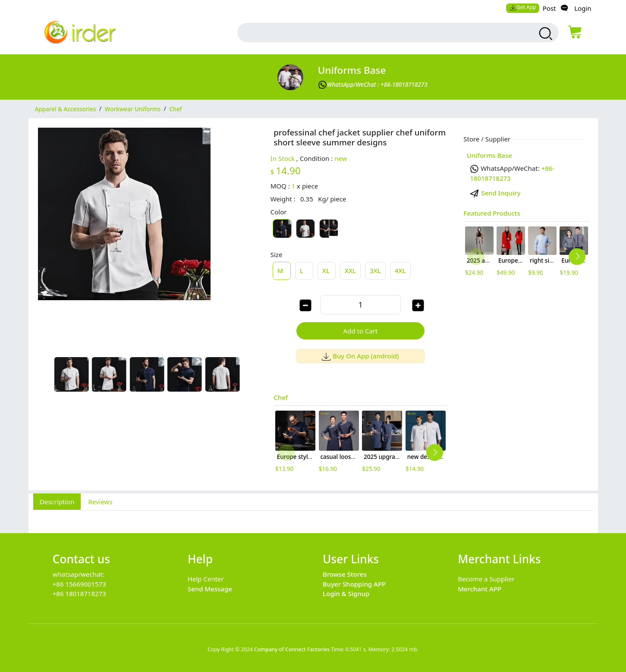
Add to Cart (361, 331)
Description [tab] (57, 502)
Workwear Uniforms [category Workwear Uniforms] (133, 109)
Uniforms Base (352, 70)
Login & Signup (346, 593)
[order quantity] (360, 305)
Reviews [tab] (100, 502)
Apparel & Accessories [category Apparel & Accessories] (66, 109)
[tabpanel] (313, 517)
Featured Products (492, 213)
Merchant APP (480, 589)
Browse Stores (345, 574)
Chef (281, 397)
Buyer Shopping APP (354, 584)
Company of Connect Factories (292, 649)
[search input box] (378, 33)
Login (583, 8)
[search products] (545, 34)
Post (549, 8)
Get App (523, 7)
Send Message (210, 589)
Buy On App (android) (360, 356)
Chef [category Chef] (176, 109)
